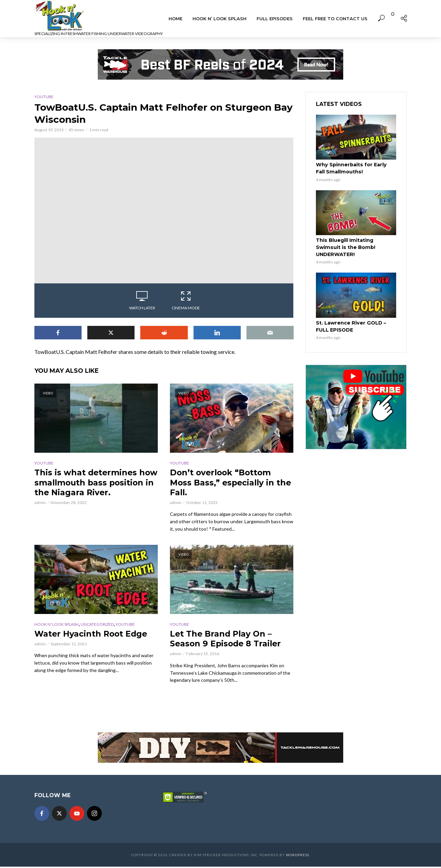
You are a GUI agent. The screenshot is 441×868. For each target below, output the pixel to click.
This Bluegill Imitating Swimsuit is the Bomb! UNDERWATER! (345, 247)
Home (175, 19)
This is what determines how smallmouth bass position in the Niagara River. (86, 488)
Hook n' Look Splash (56, 625)
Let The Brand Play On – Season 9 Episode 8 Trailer (227, 639)
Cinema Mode (186, 300)
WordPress (298, 856)
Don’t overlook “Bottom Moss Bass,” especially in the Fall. (232, 483)
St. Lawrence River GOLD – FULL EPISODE (350, 325)
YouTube (44, 97)
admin (40, 513)
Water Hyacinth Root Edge (92, 634)
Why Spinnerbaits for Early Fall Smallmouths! (355, 168)
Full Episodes (275, 19)
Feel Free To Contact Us (335, 19)
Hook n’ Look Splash (219, 19)
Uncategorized (97, 625)
